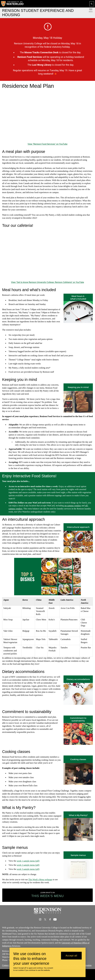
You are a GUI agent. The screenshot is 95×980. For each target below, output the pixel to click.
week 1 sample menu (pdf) (28, 861)
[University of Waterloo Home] (12, 4)
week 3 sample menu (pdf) (28, 869)
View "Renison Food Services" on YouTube (47, 144)
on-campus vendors (73, 506)
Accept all (71, 956)
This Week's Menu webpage (40, 880)
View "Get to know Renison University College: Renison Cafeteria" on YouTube (47, 282)
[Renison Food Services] (47, 117)
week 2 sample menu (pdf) (28, 865)
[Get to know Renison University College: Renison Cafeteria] (47, 255)
